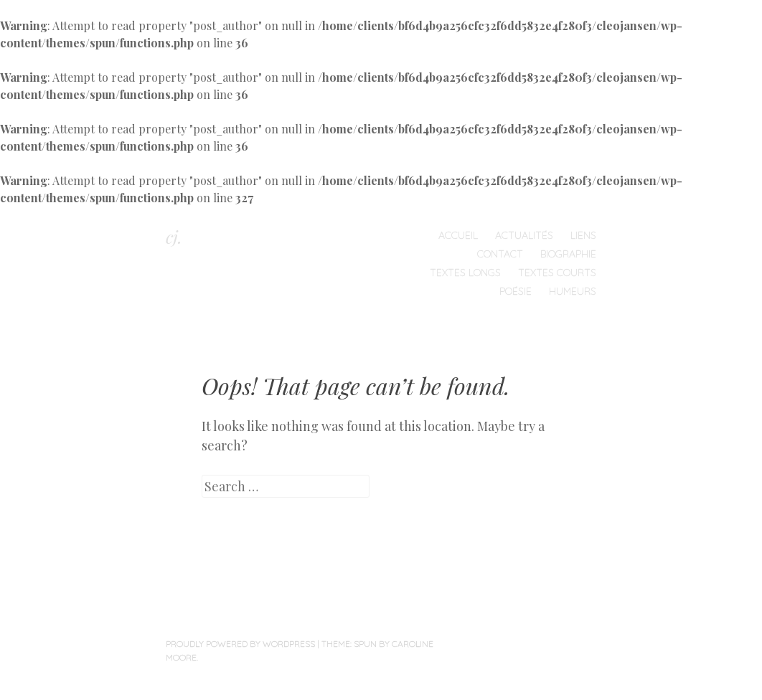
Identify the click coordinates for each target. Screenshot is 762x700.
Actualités (524, 235)
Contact (500, 254)
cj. (174, 237)
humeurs (573, 291)
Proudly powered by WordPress (240, 644)
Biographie (568, 254)
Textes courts (557, 273)
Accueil (458, 235)
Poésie (516, 291)
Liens (583, 235)
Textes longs (465, 273)
